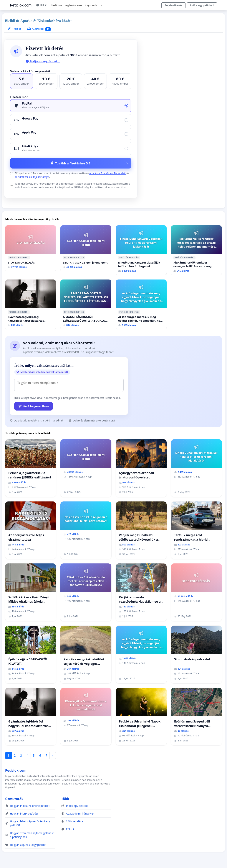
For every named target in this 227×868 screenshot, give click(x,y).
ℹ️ (28, 258)
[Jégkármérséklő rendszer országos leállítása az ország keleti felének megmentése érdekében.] (196, 250)
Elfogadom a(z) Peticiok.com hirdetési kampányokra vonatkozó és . (72, 175)
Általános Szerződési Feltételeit (108, 173)
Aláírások (39, 29)
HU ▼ (42, 5)
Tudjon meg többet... (43, 61)
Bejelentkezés (173, 5)
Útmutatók (14, 799)
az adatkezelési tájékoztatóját (32, 177)
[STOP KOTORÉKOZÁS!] (31, 248)
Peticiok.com (21, 5)
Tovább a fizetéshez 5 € (73, 163)
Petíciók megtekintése (67, 5)
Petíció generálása (34, 406)
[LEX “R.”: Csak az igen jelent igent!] (86, 248)
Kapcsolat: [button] (92, 5)
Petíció (14, 29)
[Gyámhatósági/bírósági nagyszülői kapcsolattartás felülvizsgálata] (31, 304)
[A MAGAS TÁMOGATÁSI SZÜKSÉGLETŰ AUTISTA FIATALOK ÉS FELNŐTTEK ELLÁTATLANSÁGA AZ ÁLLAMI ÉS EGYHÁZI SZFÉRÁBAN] (86, 304)
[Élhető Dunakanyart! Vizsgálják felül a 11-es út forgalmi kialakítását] (141, 250)
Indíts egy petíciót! (202, 5)
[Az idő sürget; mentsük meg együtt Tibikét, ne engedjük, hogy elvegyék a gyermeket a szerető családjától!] (141, 304)
